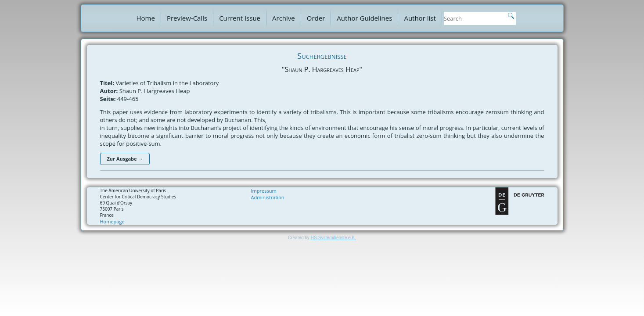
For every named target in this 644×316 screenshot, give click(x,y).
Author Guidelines (364, 18)
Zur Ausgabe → (125, 159)
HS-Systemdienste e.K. (333, 238)
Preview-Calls (187, 18)
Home (146, 18)
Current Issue (240, 18)
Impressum (264, 191)
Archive (284, 18)
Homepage (112, 221)
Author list (420, 18)
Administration (268, 197)
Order (316, 18)
